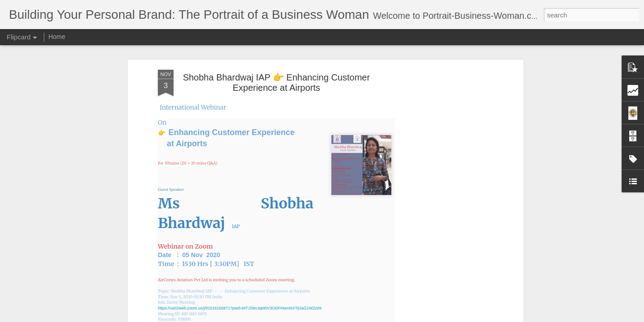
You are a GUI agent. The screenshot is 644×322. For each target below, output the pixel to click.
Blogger (350, 317)
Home (57, 37)
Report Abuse (376, 317)
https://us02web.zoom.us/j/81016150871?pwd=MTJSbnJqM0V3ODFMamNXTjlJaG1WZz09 (240, 201)
